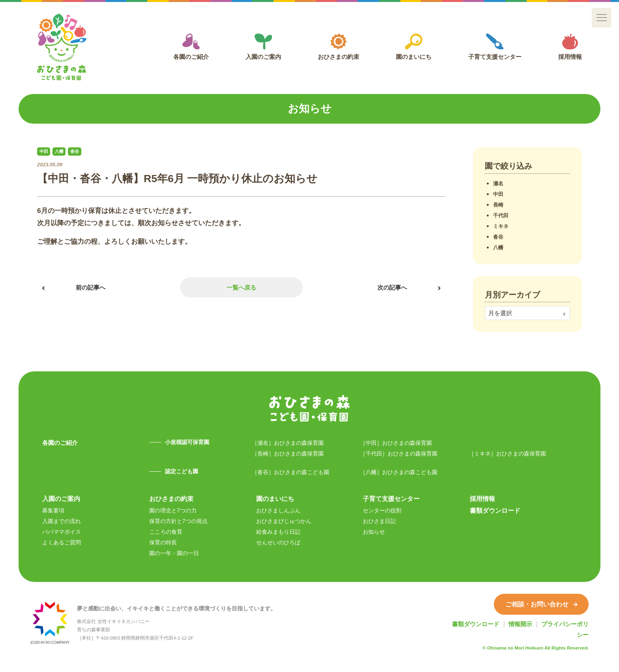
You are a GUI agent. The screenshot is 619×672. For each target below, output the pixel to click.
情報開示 (520, 624)
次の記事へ (392, 287)
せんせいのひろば (278, 542)
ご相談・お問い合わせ (541, 604)
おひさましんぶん (278, 510)
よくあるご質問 (62, 542)
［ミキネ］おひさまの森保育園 (507, 454)
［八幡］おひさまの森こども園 (399, 472)
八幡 (498, 248)
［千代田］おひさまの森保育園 (399, 454)
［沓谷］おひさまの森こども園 (291, 472)
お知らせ (374, 532)
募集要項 (53, 510)
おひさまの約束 (339, 47)
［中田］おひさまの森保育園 (396, 443)
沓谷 (498, 237)
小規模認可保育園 (187, 442)
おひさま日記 (379, 521)
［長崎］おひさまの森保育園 (288, 454)
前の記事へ (91, 287)
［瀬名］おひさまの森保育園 (288, 443)
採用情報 (570, 47)
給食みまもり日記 (278, 532)
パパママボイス (62, 532)
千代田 (501, 216)
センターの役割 (382, 510)
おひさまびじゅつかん (284, 521)
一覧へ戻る (241, 287)
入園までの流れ (62, 521)
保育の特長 (163, 542)
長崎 (498, 205)
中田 (498, 194)
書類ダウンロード (495, 510)
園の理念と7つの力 (173, 510)
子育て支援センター (495, 47)
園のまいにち (414, 47)
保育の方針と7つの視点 (178, 521)
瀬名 (498, 184)
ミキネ (501, 226)
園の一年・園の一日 (174, 553)
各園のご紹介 (191, 47)
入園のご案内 (263, 47)
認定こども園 (182, 471)
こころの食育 (166, 532)
